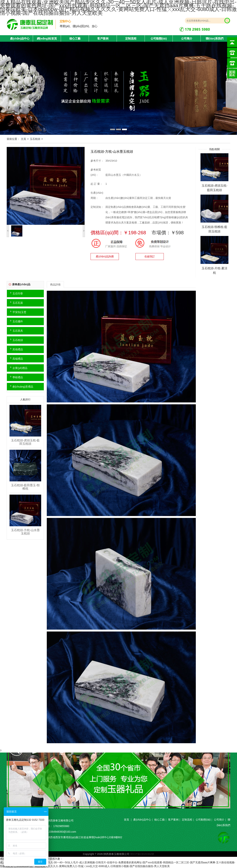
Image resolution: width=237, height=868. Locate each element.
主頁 (23, 139)
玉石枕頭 (35, 139)
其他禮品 (18, 349)
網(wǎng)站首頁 (47, 38)
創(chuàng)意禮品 (23, 387)
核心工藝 (75, 38)
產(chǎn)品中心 (142, 820)
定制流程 (131, 38)
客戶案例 (103, 38)
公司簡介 (187, 38)
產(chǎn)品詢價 (105, 256)
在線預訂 (150, 256)
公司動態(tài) (159, 38)
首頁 (127, 820)
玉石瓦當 (18, 303)
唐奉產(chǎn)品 (21, 284)
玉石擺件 (18, 321)
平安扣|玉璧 (19, 312)
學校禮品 (18, 377)
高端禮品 (18, 359)
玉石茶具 (18, 331)
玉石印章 (18, 293)
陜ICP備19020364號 (142, 854)
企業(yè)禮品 (20, 368)
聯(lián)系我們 (215, 38)
